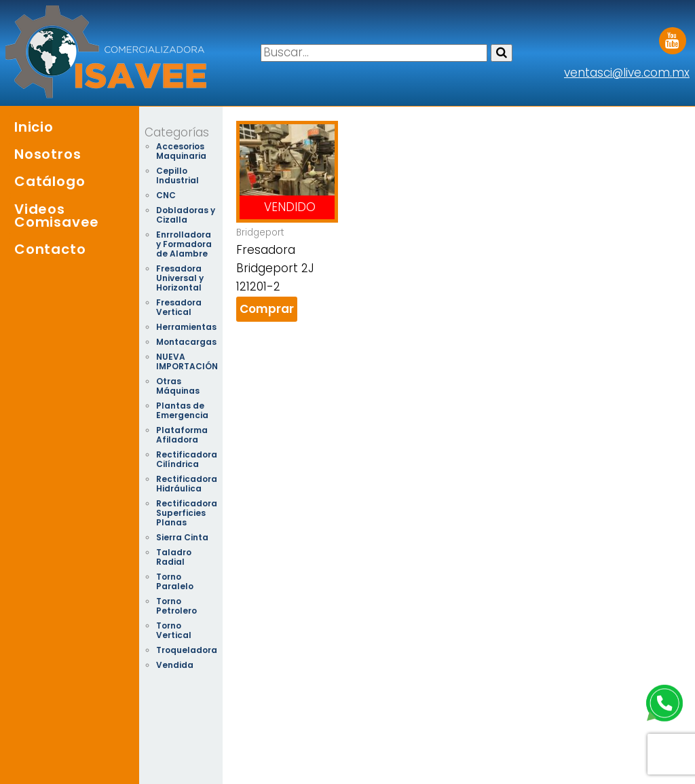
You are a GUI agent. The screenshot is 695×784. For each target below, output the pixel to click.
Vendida (175, 665)
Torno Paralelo (175, 581)
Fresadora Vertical (179, 307)
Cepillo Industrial (177, 175)
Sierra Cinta (182, 537)
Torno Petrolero (176, 606)
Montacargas (186, 342)
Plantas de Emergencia (182, 410)
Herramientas (186, 327)
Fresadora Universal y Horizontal (180, 278)
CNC (166, 195)
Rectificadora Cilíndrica (187, 459)
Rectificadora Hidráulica (187, 484)
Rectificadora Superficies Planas (187, 513)
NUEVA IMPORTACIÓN (187, 361)
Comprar (267, 309)
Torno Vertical (174, 630)
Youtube (673, 36)
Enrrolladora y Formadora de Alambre (184, 244)
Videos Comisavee (57, 216)
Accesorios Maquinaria (181, 151)
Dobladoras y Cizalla (186, 215)
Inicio (34, 127)
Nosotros (48, 154)
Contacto (50, 249)
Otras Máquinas (178, 386)
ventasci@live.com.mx (627, 73)
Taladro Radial (174, 557)
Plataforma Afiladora (182, 435)
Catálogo (50, 181)
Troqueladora (187, 650)
